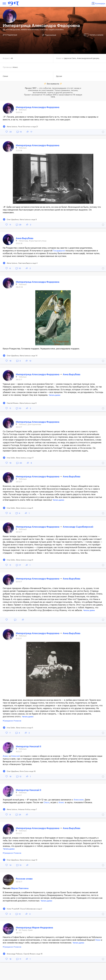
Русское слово (24, 879)
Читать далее (55, 395)
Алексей (15, 756)
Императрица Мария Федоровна (34, 928)
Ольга (46, 803)
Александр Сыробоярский (78, 527)
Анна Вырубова (25, 238)
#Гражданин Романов (12, 721)
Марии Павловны (20, 888)
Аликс (6, 756)
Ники (98, 940)
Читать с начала (94, 35)
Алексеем (79, 800)
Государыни (59, 251)
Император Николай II (28, 746)
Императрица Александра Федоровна (38, 107)
